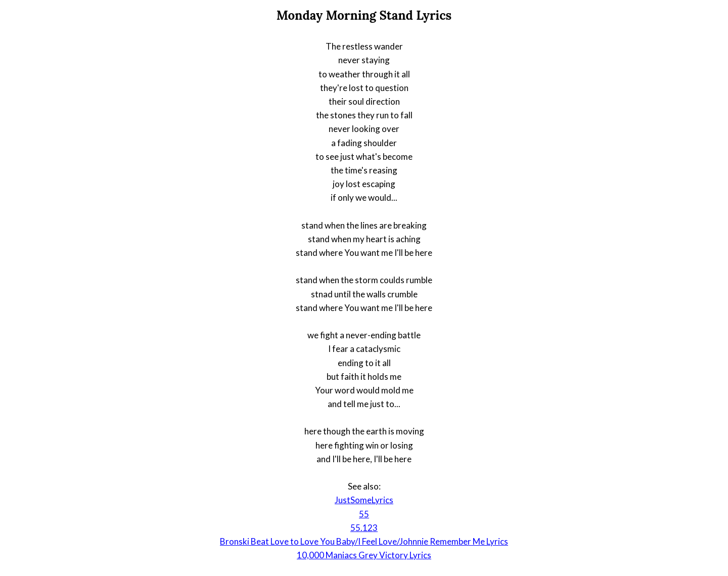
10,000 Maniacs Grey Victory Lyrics (364, 555)
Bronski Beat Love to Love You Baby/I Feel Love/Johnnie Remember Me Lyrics (364, 541)
